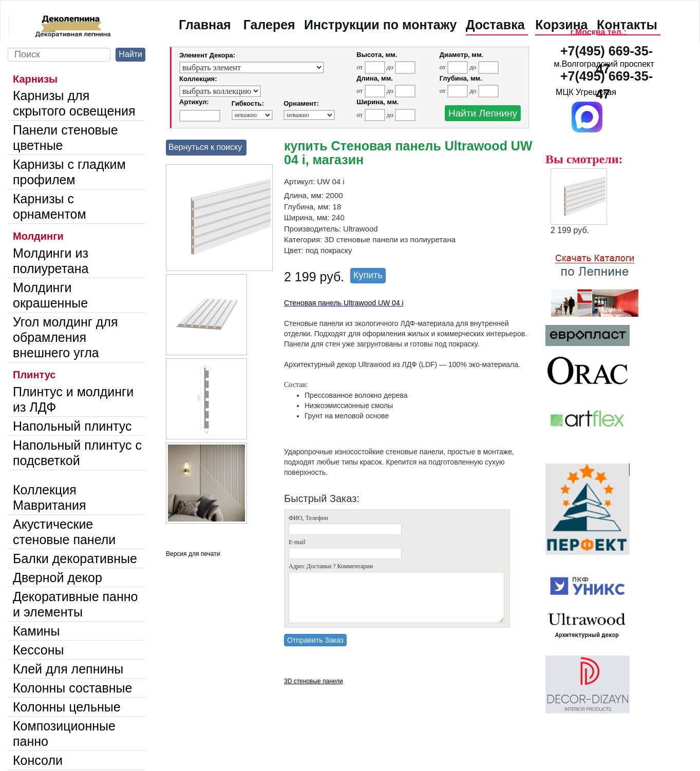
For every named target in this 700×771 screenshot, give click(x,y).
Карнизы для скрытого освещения (74, 103)
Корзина (561, 25)
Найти (130, 54)
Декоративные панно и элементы (75, 604)
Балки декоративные (75, 558)
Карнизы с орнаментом (50, 206)
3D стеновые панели (314, 681)
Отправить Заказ (315, 640)
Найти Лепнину (483, 113)
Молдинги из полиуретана (51, 261)
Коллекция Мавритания (50, 497)
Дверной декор (58, 577)
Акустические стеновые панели (64, 532)
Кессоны (38, 650)
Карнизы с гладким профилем (69, 172)
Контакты (627, 25)
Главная (205, 25)
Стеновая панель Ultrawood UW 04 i (344, 303)
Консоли (38, 760)
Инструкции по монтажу (380, 25)
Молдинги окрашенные (50, 295)
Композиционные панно (64, 734)
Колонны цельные (67, 707)
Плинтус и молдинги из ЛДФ (73, 399)
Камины (36, 631)
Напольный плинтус (72, 426)
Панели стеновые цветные (65, 138)
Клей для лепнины (68, 669)
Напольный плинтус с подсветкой (77, 453)
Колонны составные (72, 688)
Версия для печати (193, 554)
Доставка (495, 25)
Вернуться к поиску (205, 147)
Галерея (269, 25)
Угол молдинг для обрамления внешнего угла (65, 337)
